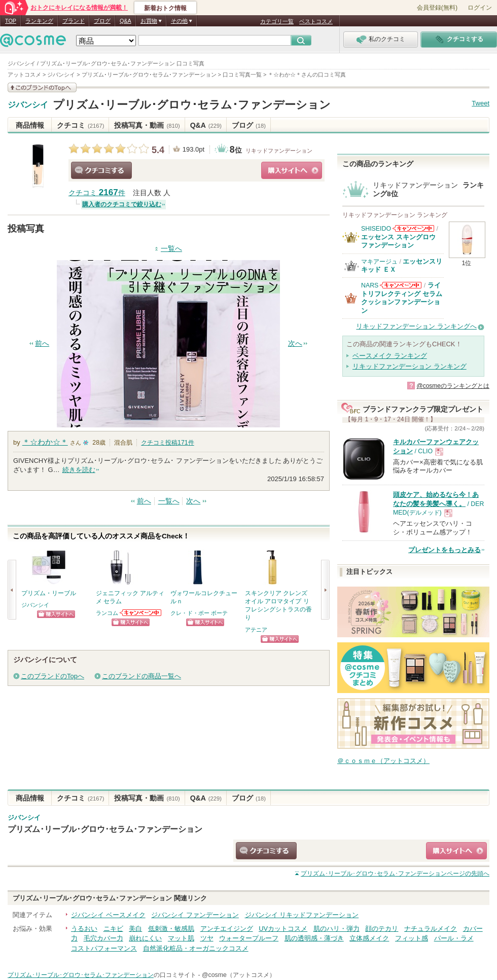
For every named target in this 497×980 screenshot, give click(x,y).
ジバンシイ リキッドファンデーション (302, 915)
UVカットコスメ (283, 929)
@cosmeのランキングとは (453, 386)
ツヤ (207, 938)
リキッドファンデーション (279, 151)
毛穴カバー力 (103, 938)
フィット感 (412, 938)
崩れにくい (145, 938)
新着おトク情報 (165, 8)
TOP (11, 21)
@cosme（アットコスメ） (239, 975)
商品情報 (30, 125)
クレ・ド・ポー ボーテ (199, 613)
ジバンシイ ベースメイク (108, 915)
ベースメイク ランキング (390, 356)
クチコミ (80, 125)
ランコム (107, 613)
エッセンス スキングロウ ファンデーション (398, 241)
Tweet (481, 103)
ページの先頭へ (395, 874)
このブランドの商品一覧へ (141, 676)
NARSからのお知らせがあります (401, 285)
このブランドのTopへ (52, 676)
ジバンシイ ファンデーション (195, 915)
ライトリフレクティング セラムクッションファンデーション (402, 298)
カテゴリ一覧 (277, 21)
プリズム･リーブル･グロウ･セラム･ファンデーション (192, 105)
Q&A (126, 21)
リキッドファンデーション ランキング (410, 366)
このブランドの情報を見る (42, 87)
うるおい (84, 929)
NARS (370, 285)
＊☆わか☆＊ (45, 442)
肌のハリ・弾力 (336, 929)
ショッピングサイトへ (292, 170)
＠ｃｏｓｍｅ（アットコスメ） (383, 761)
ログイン (480, 8)
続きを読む (79, 470)
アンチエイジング (227, 929)
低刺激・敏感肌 (171, 929)
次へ (295, 343)
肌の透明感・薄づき (314, 938)
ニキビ (113, 929)
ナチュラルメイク (431, 929)
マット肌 (181, 938)
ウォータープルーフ (249, 938)
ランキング (39, 21)
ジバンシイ (28, 105)
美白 (135, 929)
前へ (42, 343)
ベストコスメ (316, 21)
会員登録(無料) (437, 8)
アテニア (256, 630)
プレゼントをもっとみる (445, 550)
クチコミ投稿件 (168, 443)
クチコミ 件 (97, 193)
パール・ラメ (454, 938)
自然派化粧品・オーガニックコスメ (196, 948)
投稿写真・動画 (147, 125)
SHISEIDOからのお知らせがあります (413, 228)
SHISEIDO (376, 229)
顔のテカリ (382, 929)
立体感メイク (369, 938)
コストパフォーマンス (104, 948)
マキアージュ (379, 262)
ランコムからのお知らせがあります (141, 613)
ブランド (74, 21)
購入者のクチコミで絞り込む (122, 204)
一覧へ (171, 249)
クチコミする (101, 170)
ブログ (102, 21)
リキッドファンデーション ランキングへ (416, 326)
